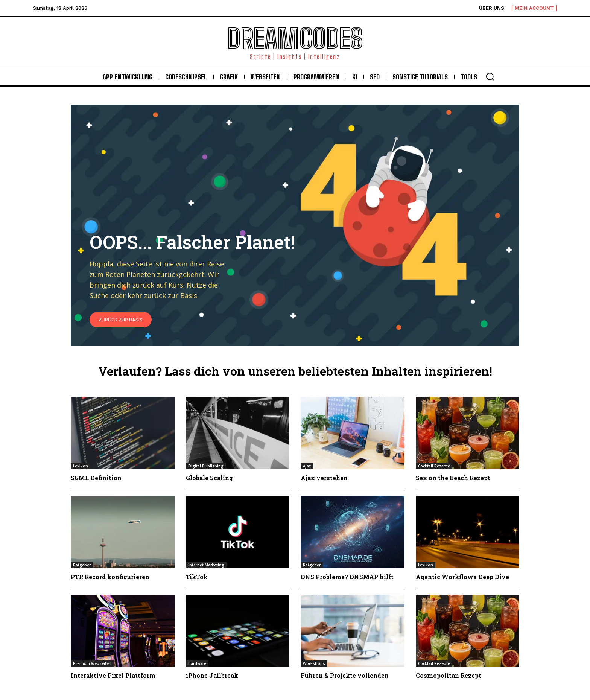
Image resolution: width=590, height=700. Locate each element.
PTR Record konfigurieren (110, 577)
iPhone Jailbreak (212, 675)
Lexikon (81, 466)
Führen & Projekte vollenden (345, 675)
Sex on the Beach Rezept (453, 478)
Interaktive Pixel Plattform (113, 675)
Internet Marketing (206, 565)
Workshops (314, 663)
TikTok (197, 577)
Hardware (197, 663)
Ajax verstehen (324, 478)
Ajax (307, 466)
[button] (490, 76)
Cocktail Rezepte (434, 466)
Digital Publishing (206, 466)
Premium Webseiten (92, 663)
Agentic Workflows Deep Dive (462, 577)
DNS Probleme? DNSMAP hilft (347, 577)
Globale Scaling (209, 478)
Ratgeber (82, 565)
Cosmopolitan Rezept (449, 675)
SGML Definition (96, 478)
